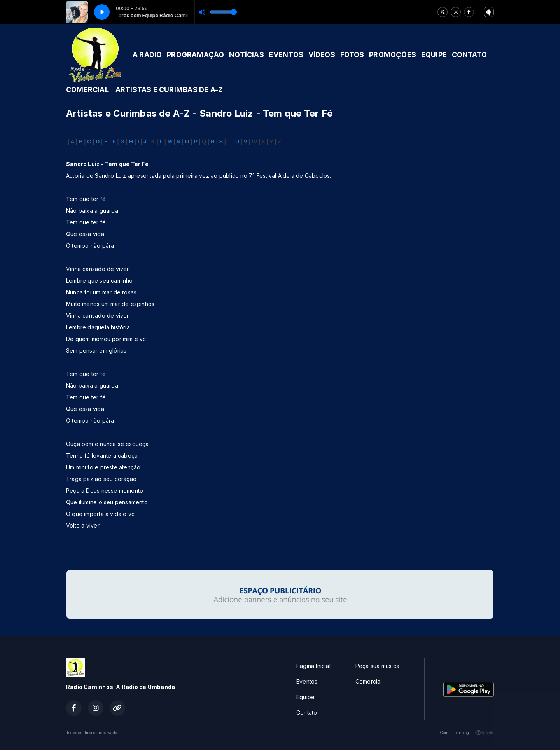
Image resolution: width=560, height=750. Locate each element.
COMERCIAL (87, 90)
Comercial (369, 681)
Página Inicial (313, 666)
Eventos (307, 681)
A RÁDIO (147, 55)
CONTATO (469, 55)
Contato (307, 712)
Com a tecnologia (467, 733)
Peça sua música (377, 666)
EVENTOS (286, 55)
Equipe (305, 697)
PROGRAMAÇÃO (195, 55)
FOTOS (352, 55)
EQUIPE (434, 55)
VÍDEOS (322, 55)
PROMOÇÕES (393, 55)
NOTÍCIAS (247, 55)
